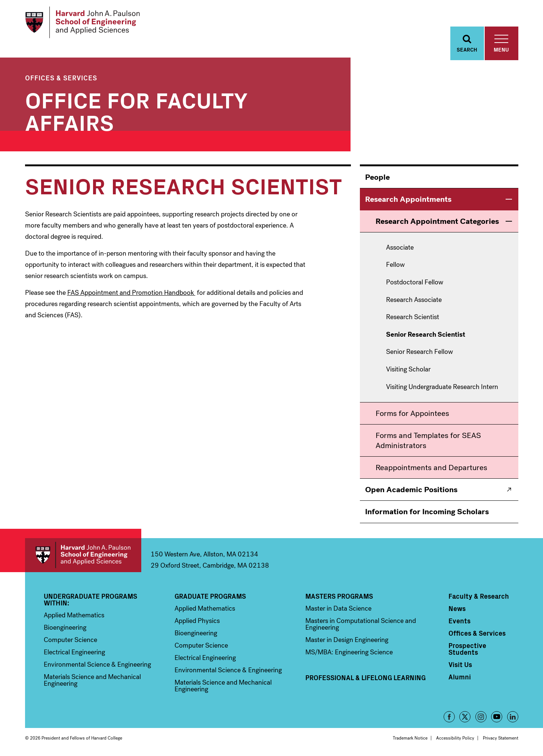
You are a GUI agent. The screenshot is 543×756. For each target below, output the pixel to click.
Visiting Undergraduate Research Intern (442, 387)
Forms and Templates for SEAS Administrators (428, 440)
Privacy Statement (501, 738)
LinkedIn (513, 717)
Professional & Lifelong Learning (365, 678)
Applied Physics (197, 621)
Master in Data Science (338, 608)
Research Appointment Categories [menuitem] (437, 221)
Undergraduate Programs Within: (90, 599)
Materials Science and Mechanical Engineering (92, 680)
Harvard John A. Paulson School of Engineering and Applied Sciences (83, 555)
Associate (400, 248)
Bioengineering (65, 627)
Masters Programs (339, 596)
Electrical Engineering (74, 652)
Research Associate (414, 300)
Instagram (481, 717)
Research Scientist (413, 317)
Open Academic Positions (411, 490)
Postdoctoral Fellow (415, 283)
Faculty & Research (479, 596)
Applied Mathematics (74, 615)
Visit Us (460, 664)
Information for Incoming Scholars (427, 512)
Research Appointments (408, 199)
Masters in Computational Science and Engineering (361, 624)
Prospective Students (467, 649)
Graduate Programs (210, 596)
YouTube (497, 717)
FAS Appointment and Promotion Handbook (131, 293)
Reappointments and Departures (431, 468)
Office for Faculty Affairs (136, 110)
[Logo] (82, 22)
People (377, 177)
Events (459, 621)
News (457, 608)
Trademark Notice (410, 738)
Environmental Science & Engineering (97, 664)
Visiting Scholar (408, 370)
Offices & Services (61, 78)
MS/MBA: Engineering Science (349, 652)
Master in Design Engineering (347, 640)
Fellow (395, 265)
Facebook (449, 717)
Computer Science (70, 640)
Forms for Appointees (412, 413)
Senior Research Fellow (419, 352)
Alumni (460, 677)
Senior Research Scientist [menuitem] (426, 335)
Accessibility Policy (455, 738)
